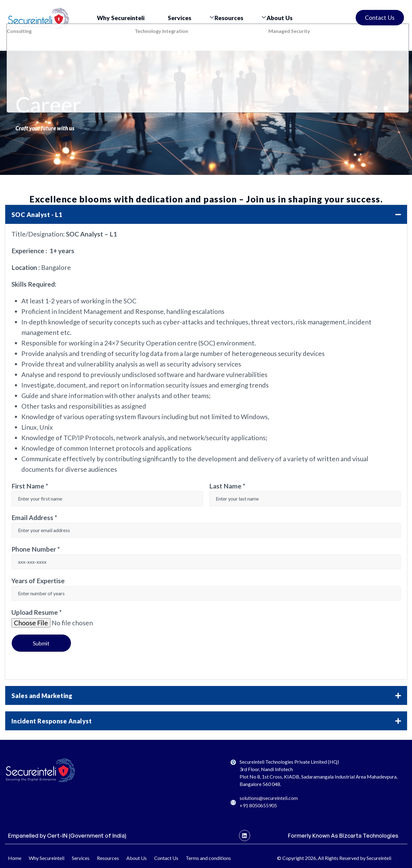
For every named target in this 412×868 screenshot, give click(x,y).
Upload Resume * (37, 612)
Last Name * (227, 486)
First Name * (30, 486)
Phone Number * (36, 549)
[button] (206, 214)
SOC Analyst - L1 (37, 215)
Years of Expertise (38, 581)
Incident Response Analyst (52, 721)
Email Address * (34, 517)
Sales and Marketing (42, 696)
